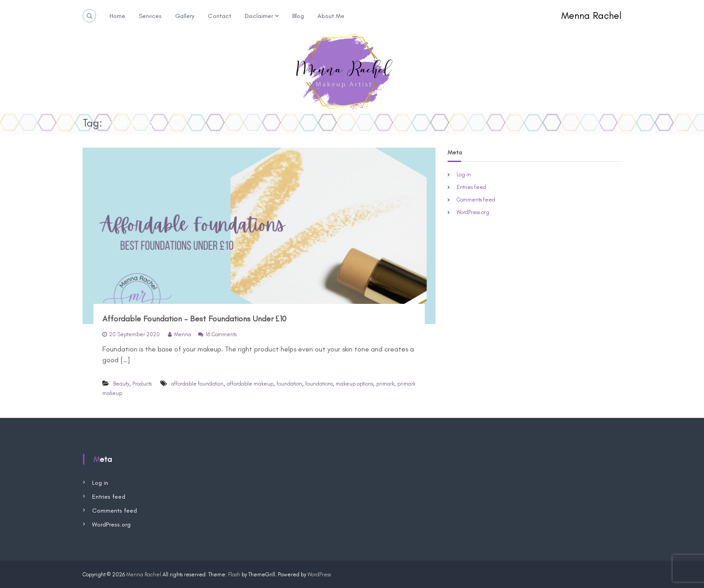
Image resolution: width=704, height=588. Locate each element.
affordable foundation (197, 384)
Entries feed (471, 187)
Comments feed (476, 200)
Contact (220, 16)
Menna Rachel (591, 15)
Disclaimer (259, 16)
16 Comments (221, 334)
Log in (464, 175)
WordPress (319, 575)
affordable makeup (250, 384)
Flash (234, 575)
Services (150, 16)
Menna (183, 334)
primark (385, 384)
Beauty (121, 384)
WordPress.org (473, 212)
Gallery (185, 16)
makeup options (354, 384)
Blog (298, 16)
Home (117, 16)
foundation (289, 384)
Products (142, 384)
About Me (331, 16)
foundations (319, 384)
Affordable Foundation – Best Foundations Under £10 (194, 319)
